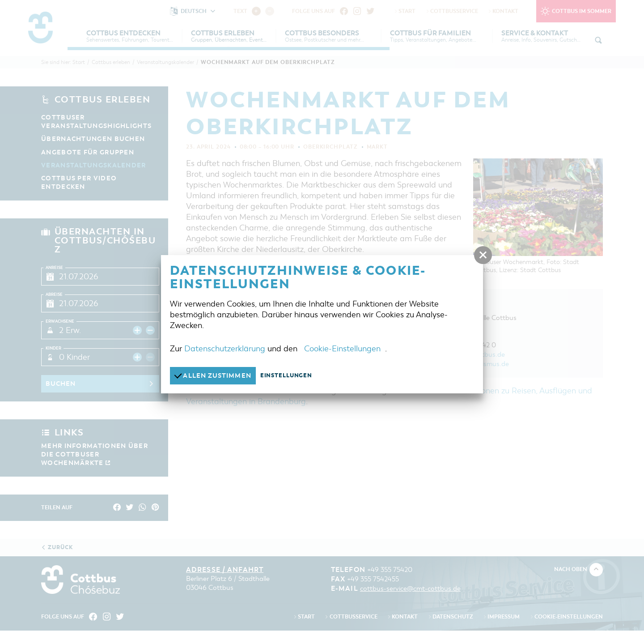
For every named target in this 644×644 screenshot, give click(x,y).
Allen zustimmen (215, 375)
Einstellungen (292, 375)
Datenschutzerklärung (225, 348)
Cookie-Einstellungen (342, 348)
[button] (483, 255)
